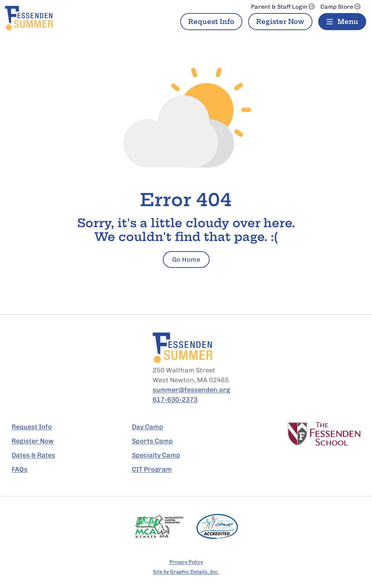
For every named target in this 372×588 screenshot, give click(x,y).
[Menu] (342, 22)
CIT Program (152, 469)
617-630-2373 (175, 400)
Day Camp (147, 427)
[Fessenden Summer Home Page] (50, 18)
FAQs (20, 469)
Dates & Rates (33, 455)
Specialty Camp (156, 455)
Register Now (280, 22)
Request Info (211, 22)
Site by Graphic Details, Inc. (186, 572)
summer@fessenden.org (191, 390)
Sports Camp (152, 441)
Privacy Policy (186, 562)
